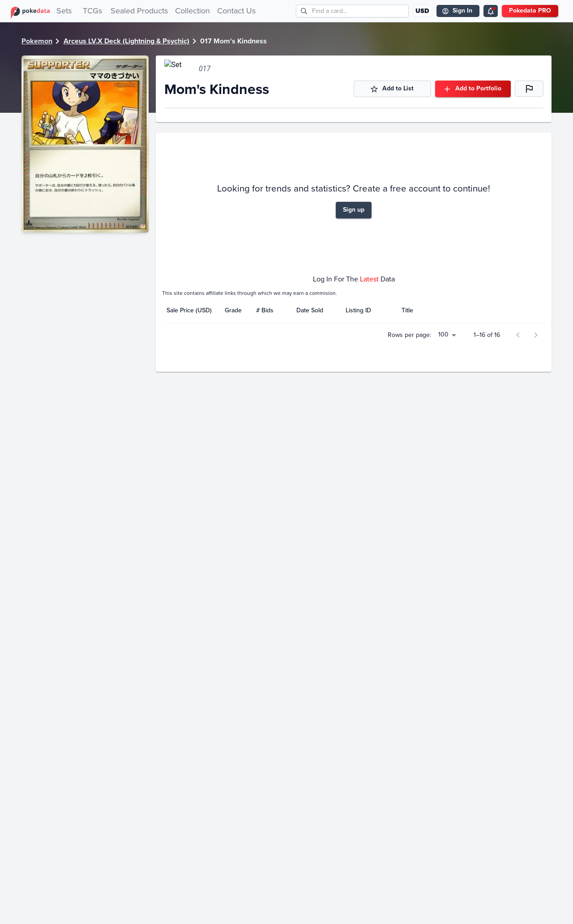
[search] (304, 11)
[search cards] (360, 11)
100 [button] (445, 513)
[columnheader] (191, 443)
